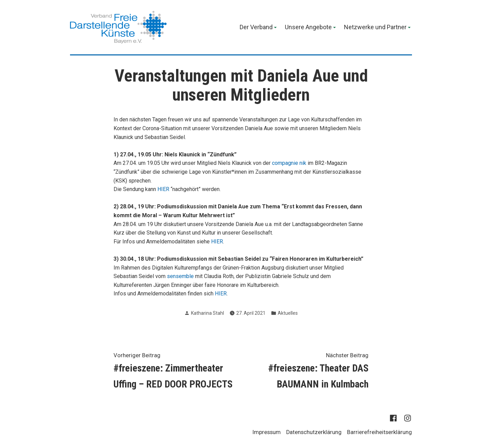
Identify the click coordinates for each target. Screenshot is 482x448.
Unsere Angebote (308, 28)
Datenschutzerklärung (314, 432)
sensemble (180, 276)
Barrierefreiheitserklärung (380, 432)
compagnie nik (289, 163)
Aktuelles (288, 313)
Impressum (267, 432)
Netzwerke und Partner (375, 28)
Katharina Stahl (208, 313)
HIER (163, 189)
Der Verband (256, 28)
